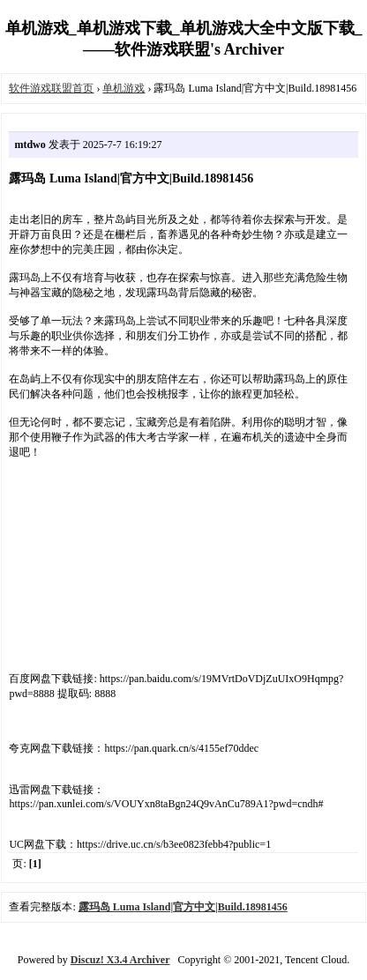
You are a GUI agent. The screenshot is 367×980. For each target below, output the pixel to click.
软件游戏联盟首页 (51, 88)
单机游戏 (124, 88)
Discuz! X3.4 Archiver (120, 960)
